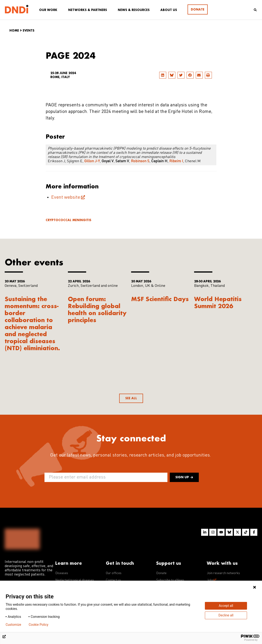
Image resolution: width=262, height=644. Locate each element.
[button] (163, 75)
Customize (13, 625)
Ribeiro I (176, 161)
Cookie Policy (38, 625)
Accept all (226, 606)
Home (14, 31)
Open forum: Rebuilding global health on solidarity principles (97, 309)
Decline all (226, 615)
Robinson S (140, 161)
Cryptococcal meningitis (68, 220)
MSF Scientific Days (160, 299)
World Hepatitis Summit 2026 (218, 302)
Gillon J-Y (92, 161)
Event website (66, 198)
